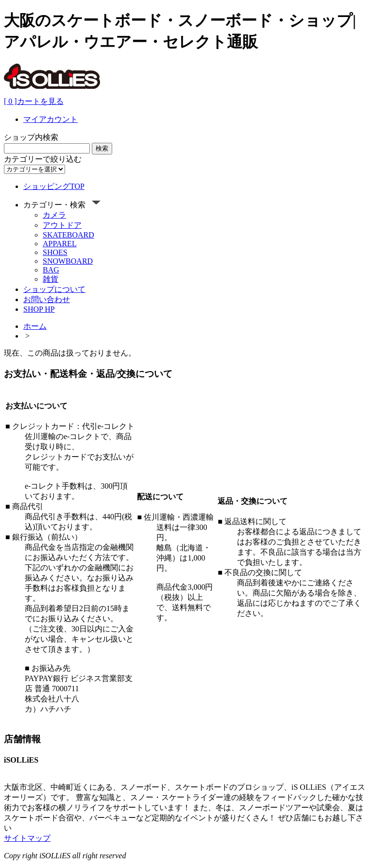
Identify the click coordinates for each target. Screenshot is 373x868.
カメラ (54, 215)
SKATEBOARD (68, 235)
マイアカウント (51, 119)
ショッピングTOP (54, 186)
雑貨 (51, 279)
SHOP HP (39, 309)
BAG (51, 270)
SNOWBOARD (68, 261)
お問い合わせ (47, 299)
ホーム (35, 326)
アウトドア (62, 225)
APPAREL (60, 244)
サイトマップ (27, 838)
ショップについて (54, 289)
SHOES (55, 252)
